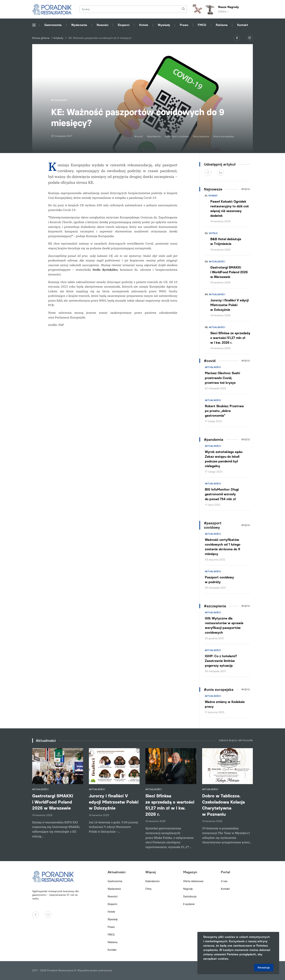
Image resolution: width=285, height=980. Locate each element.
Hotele (144, 25)
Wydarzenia (79, 25)
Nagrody (188, 889)
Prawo (184, 25)
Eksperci (124, 25)
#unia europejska (224, 136)
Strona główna (41, 38)
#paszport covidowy (177, 136)
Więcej (246, 189)
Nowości (103, 25)
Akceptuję (264, 968)
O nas (224, 881)
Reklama (222, 25)
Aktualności (217, 262)
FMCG (202, 25)
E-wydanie (189, 904)
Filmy (148, 889)
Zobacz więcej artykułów (236, 741)
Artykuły (58, 38)
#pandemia (154, 136)
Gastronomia (53, 25)
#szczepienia (201, 136)
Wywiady (164, 25)
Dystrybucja (190, 896)
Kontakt (243, 25)
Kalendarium (153, 881)
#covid (139, 136)
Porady (213, 196)
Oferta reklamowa (193, 881)
